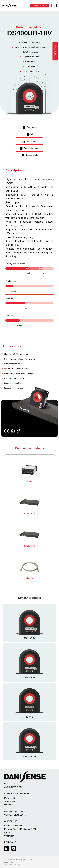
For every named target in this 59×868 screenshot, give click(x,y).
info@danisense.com (14, 812)
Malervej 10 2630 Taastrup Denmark (11, 801)
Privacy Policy (9, 862)
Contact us (55, 51)
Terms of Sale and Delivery (13, 865)
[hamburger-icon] (54, 6)
